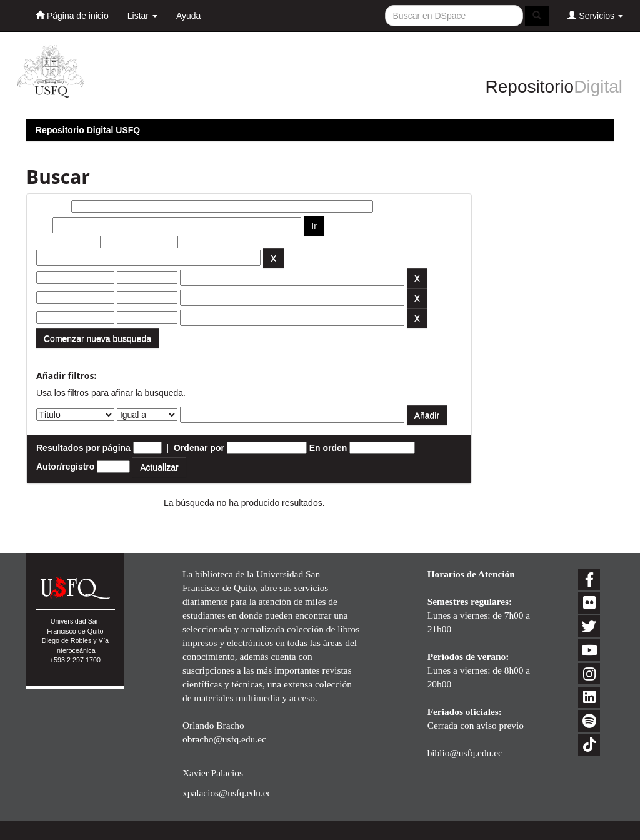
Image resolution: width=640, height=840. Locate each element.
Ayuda (188, 16)
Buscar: (52, 206)
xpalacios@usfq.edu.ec (227, 793)
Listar (142, 16)
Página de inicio (72, 15)
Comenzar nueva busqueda (97, 338)
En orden (328, 448)
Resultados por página (83, 448)
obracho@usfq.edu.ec (224, 739)
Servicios (595, 15)
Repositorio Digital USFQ (88, 130)
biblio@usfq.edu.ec (465, 753)
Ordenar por (199, 448)
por (43, 225)
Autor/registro (65, 467)
